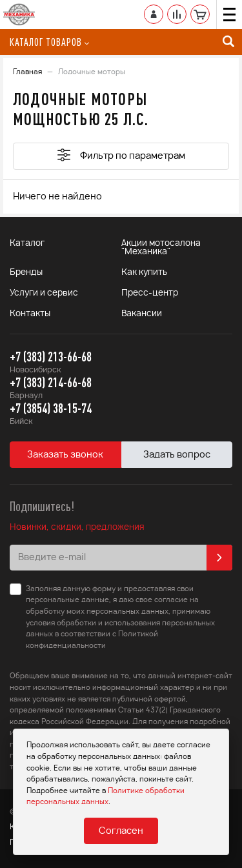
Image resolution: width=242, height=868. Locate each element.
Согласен (121, 831)
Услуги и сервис (44, 293)
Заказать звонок (65, 455)
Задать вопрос (177, 455)
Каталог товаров (49, 42)
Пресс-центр (150, 293)
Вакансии (142, 314)
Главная (27, 72)
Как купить (144, 273)
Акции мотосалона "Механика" (161, 248)
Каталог (27, 244)
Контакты (30, 314)
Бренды (26, 273)
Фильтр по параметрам (121, 155)
